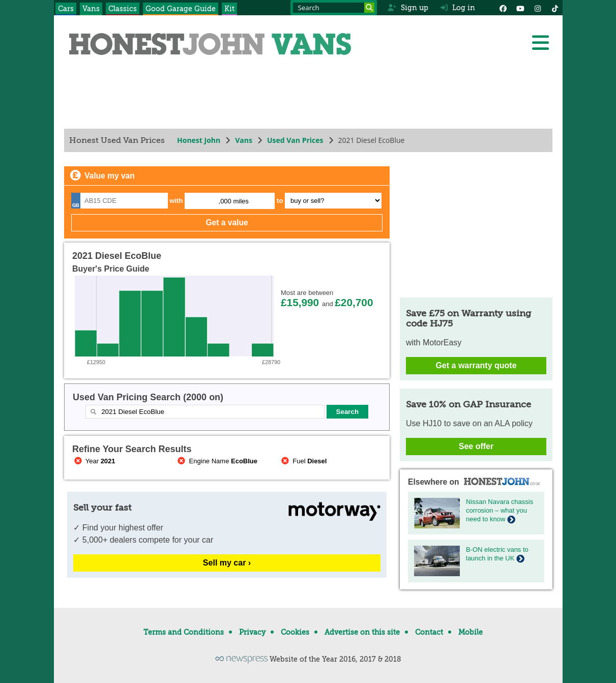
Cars (66, 9)
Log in (458, 8)
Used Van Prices (295, 140)
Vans (91, 9)
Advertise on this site (362, 632)
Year (94, 461)
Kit (229, 9)
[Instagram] (538, 8)
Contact (429, 632)
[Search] (369, 8)
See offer (476, 446)
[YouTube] (520, 8)
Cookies (295, 632)
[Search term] (334, 8)
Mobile (471, 632)
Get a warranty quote (476, 365)
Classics (123, 9)
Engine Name (216, 461)
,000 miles (233, 201)
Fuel (303, 461)
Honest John (199, 140)
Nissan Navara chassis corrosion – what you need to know (500, 510)
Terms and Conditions (184, 632)
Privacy (252, 632)
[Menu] (540, 43)
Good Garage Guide (181, 9)
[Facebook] (503, 8)
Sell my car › (226, 563)
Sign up (408, 8)
